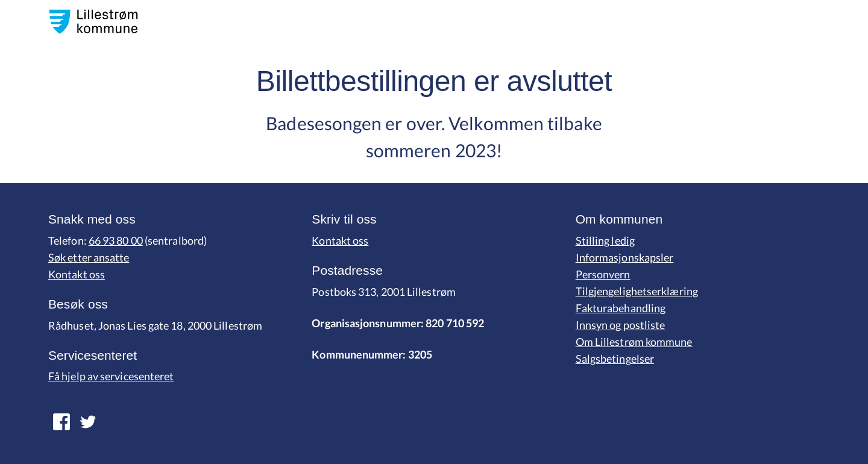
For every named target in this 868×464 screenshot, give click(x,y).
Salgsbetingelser (615, 359)
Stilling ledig (605, 240)
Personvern (603, 274)
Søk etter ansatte (89, 257)
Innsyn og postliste (621, 325)
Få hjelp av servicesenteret (111, 376)
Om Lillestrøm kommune (634, 342)
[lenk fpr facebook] (88, 422)
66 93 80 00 (116, 240)
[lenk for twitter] (61, 422)
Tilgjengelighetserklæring (637, 291)
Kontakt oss (77, 274)
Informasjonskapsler (625, 257)
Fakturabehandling (621, 308)
